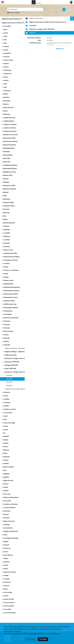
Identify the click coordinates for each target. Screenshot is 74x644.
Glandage (6, 525)
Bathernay (7, 114)
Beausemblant (8, 155)
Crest (5, 420)
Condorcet (7, 403)
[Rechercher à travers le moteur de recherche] (26, 9)
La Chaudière (8, 314)
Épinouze (6, 450)
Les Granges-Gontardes (11, 538)
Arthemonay (7, 70)
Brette (5, 220)
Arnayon (6, 64)
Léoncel (6, 596)
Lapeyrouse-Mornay (10, 572)
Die (4, 433)
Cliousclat (7, 338)
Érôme (5, 453)
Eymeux (6, 484)
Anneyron (6, 57)
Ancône (6, 50)
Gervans (6, 514)
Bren (5, 216)
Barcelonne (7, 101)
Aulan (5, 84)
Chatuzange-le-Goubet (11, 308)
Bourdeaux (7, 199)
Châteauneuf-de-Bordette (12, 287)
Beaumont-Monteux (10, 145)
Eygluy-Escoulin (8, 481)
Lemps (5, 589)
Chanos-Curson (8, 250)
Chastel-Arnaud (8, 281)
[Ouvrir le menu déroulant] (3, 2)
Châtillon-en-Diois (9, 301)
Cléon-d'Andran (8, 331)
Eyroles (6, 487)
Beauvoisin (7, 162)
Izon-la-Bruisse (8, 555)
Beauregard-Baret (9, 148)
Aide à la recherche (15, 13)
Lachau (6, 569)
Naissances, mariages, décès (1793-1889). (18, 359)
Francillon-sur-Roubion (11, 504)
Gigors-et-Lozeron (9, 521)
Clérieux (6, 335)
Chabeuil (6, 226)
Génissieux (7, 511)
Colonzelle (7, 345)
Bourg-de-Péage (8, 203)
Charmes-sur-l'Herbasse (11, 270)
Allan (5, 40)
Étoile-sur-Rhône (9, 467)
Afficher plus (60, 49)
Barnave (6, 104)
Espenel (6, 460)
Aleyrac (6, 33)
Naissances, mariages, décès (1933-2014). (18, 372)
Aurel (5, 87)
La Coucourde (8, 413)
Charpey (6, 277)
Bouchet (6, 192)
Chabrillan (7, 230)
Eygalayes (7, 474)
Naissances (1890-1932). (12, 362)
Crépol (5, 416)
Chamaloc (7, 243)
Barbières (6, 97)
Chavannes (7, 321)
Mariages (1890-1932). (12, 365)
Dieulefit (6, 437)
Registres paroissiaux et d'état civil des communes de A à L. (21, 23)
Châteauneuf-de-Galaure (11, 291)
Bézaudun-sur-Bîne (9, 186)
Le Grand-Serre (8, 528)
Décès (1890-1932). (11, 369)
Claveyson (7, 328)
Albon (5, 30)
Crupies (6, 426)
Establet (6, 464)
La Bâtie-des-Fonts (9, 118)
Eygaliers (6, 477)
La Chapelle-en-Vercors (11, 260)
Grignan (6, 542)
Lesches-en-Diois (9, 599)
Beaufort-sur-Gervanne (11, 135)
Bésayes (6, 179)
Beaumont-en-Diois (9, 138)
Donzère (6, 443)
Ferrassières (7, 501)
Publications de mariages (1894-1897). (16, 389)
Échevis (6, 447)
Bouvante (6, 209)
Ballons (6, 94)
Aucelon (6, 80)
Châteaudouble (8, 284)
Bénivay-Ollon (8, 175)
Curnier (6, 430)
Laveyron (6, 586)
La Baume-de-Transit (10, 131)
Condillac (6, 399)
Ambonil (6, 47)
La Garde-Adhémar (9, 508)
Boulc (5, 196)
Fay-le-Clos (7, 494)
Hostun (6, 552)
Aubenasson (7, 74)
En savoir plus (30, 639)
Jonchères (7, 562)
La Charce (7, 264)
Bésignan (6, 182)
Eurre (5, 470)
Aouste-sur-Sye (8, 60)
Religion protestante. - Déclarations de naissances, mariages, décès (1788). (24, 348)
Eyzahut (6, 491)
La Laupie (6, 579)
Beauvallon (7, 158)
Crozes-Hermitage (9, 423)
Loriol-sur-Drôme (9, 606)
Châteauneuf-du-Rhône (11, 294)
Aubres (6, 77)
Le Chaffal (7, 233)
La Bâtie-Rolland (9, 121)
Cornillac (6, 406)
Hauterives (7, 548)
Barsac (5, 111)
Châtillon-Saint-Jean (10, 304)
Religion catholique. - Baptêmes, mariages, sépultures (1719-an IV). (24, 352)
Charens (6, 267)
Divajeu (6, 440)
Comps (6, 396)
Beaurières (7, 152)
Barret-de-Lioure (9, 108)
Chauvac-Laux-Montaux (11, 318)
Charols (6, 274)
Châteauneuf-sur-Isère (10, 297)
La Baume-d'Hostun (10, 128)
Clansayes (7, 325)
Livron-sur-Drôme (9, 603)
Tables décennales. (11, 355)
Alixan (5, 36)
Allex (5, 43)
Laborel (6, 565)
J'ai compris (43, 639)
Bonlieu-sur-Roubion (10, 189)
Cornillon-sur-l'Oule (10, 409)
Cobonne (6, 342)
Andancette (7, 53)
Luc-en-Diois (7, 609)
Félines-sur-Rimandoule (11, 498)
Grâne (5, 535)
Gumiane (6, 545)
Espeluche (7, 457)
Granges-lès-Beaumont (11, 531)
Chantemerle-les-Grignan (11, 257)
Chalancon (7, 236)
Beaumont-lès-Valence (11, 142)
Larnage (6, 576)
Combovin (7, 392)
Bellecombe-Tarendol (10, 169)
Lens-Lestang (8, 592)
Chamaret (7, 247)
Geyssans (6, 518)
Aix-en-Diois (7, 26)
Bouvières (7, 213)
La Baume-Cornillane (10, 125)
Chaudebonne (8, 311)
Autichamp (7, 91)
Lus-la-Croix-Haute (9, 613)
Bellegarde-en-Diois (10, 172)
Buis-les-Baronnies (9, 223)
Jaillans (6, 559)
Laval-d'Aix (7, 582)
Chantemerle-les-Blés (10, 253)
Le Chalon (7, 240)
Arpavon (6, 67)
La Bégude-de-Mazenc (10, 165)
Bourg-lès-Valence (9, 206)
